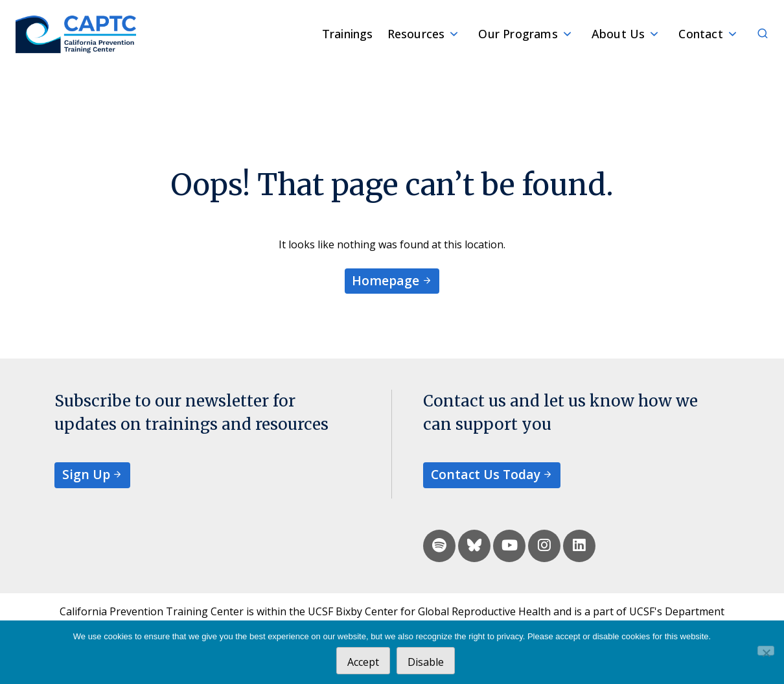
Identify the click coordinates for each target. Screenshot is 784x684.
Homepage (386, 280)
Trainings (348, 34)
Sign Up (86, 474)
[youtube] (509, 546)
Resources (416, 34)
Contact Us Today (486, 474)
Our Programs (518, 34)
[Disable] (766, 651)
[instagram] (544, 546)
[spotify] (439, 546)
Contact (700, 34)
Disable (426, 662)
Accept (363, 662)
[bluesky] (474, 546)
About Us (618, 34)
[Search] (755, 34)
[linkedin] (579, 546)
